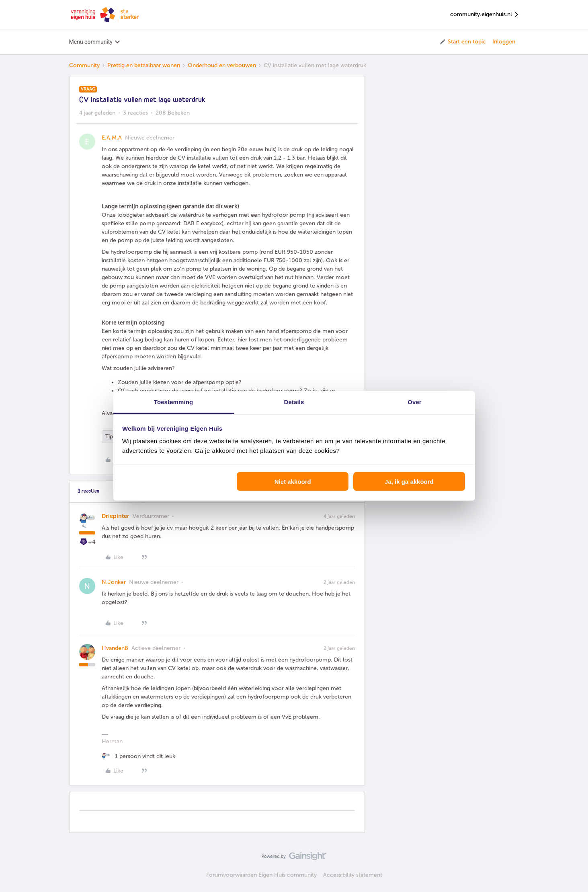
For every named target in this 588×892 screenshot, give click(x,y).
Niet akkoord (293, 481)
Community (84, 65)
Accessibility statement (353, 875)
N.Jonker (114, 582)
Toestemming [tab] (174, 402)
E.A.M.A (112, 138)
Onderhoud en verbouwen (222, 65)
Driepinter (116, 516)
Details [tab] (294, 402)
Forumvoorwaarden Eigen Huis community (261, 875)
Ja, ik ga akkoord (409, 481)
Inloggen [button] (504, 42)
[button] (462, 42)
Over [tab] (415, 402)
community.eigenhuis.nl (485, 15)
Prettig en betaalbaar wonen (144, 65)
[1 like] (138, 756)
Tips (110, 437)
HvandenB (115, 648)
